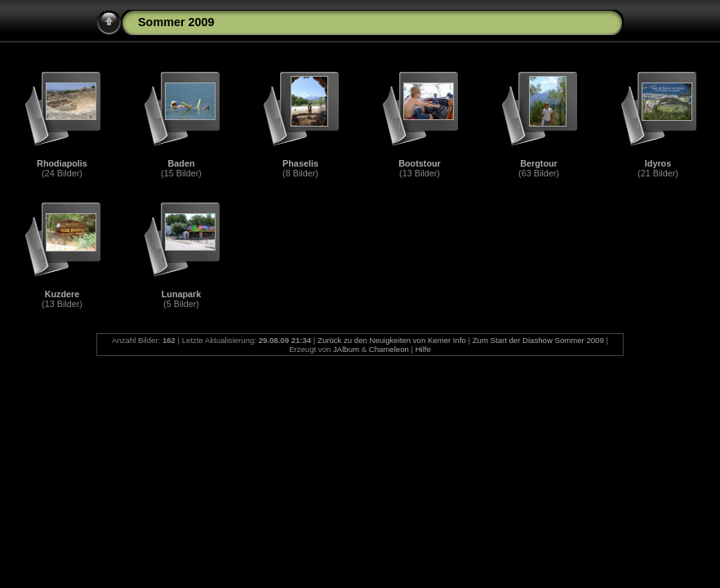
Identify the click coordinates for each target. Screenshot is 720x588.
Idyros (658, 163)
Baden (182, 163)
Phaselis (300, 163)
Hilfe (423, 349)
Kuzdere (62, 294)
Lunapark (182, 294)
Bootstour (420, 163)
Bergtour (539, 163)
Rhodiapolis (62, 163)
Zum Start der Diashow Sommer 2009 (538, 340)
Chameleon (389, 349)
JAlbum (346, 349)
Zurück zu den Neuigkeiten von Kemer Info (392, 340)
